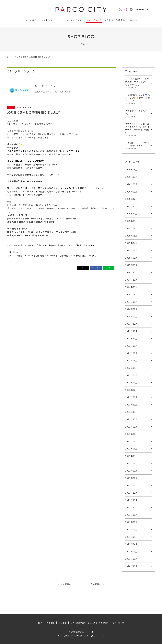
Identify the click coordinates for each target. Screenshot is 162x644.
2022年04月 (131, 463)
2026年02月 (131, 184)
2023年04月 (131, 375)
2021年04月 (131, 544)
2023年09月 (131, 346)
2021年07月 (131, 529)
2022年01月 (131, 485)
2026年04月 (131, 170)
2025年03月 (131, 250)
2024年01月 (131, 316)
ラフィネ (41, 81)
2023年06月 (131, 360)
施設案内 (120, 20)
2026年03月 (131, 177)
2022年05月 (131, 456)
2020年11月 (131, 566)
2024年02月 (131, 309)
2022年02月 (131, 478)
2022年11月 (131, 412)
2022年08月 (131, 434)
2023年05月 (131, 368)
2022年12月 (131, 405)
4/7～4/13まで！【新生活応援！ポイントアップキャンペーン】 (138, 83)
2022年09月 (131, 427)
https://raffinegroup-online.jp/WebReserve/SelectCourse (40, 249)
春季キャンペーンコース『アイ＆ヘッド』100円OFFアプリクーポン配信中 (138, 130)
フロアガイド (32, 20)
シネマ (131, 20)
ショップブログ (94, 20)
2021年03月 (131, 552)
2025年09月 (131, 221)
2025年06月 (131, 228)
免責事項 (45, 623)
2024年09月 (131, 287)
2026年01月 (131, 192)
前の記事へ (66, 584)
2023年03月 (131, 383)
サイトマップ (124, 623)
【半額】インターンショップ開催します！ (138, 145)
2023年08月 (131, 353)
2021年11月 (131, 500)
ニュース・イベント (74, 20)
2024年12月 (131, 272)
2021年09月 (131, 515)
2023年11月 (131, 331)
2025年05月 (131, 236)
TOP (34, 623)
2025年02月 (131, 258)
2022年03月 (131, 471)
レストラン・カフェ (51, 20)
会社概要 (59, 623)
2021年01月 (131, 559)
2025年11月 (131, 206)
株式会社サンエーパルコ (81, 632)
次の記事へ (96, 584)
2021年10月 (131, 507)
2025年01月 (131, 265)
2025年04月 (131, 243)
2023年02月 (131, 390)
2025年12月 (131, 199)
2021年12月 (131, 493)
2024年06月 (131, 294)
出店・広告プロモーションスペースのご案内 (90, 623)
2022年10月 (131, 419)
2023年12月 (131, 324)
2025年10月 (131, 214)
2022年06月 (131, 449)
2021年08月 (131, 522)
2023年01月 (131, 397)
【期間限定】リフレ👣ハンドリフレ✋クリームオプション (138, 99)
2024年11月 (131, 280)
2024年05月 (131, 302)
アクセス (109, 20)
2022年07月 (131, 441)
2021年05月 (131, 537)
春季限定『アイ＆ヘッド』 (138, 114)
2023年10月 (131, 339)
